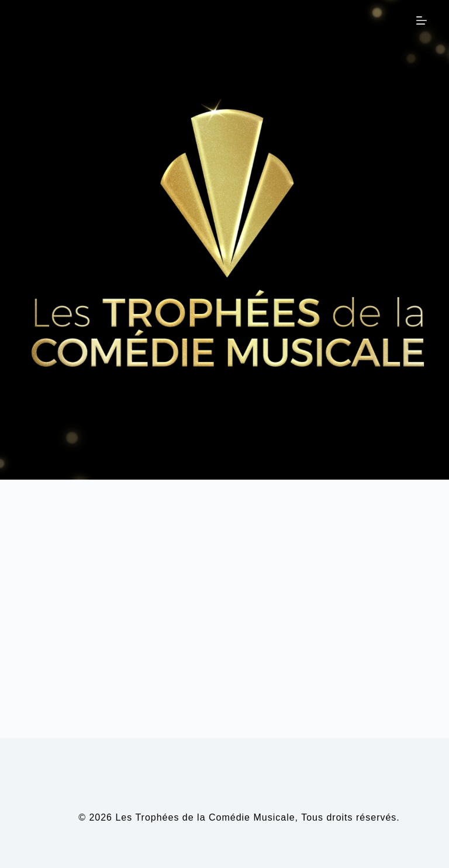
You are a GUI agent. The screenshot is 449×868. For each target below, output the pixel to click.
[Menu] (422, 20)
